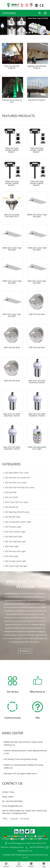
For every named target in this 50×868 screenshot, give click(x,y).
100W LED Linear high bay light (12, 282)
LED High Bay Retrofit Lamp (17, 512)
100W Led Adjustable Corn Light (37, 448)
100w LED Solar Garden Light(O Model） (37, 183)
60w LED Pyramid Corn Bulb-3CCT (12, 216)
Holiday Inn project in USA (12, 101)
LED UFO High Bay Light (15, 541)
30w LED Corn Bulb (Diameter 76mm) (37, 415)
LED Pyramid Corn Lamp (16, 482)
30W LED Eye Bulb (37, 347)
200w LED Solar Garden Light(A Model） (12, 150)
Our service (13, 692)
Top (44, 864)
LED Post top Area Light (15, 551)
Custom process (12, 718)
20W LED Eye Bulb (12, 381)
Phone (19, 864)
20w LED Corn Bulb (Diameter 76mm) (12, 448)
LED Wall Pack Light (14, 537)
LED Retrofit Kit (12, 507)
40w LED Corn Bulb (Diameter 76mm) (12, 415)
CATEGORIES (9, 13)
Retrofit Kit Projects (37, 100)
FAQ (37, 718)
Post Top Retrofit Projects (12, 67)
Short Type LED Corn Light (17, 502)
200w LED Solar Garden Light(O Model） (12, 183)
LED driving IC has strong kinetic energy (20, 759)
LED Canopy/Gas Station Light (18, 522)
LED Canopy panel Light (15, 561)
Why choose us (37, 692)
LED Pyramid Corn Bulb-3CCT (18, 478)
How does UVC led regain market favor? (20, 774)
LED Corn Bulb (11, 497)
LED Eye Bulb (11, 492)
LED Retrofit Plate (13, 517)
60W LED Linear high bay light (12, 315)
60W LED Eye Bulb (37, 314)
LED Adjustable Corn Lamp (17, 473)
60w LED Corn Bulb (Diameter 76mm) (37, 382)
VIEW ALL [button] (25, 651)
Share (6, 864)
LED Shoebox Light (13, 527)
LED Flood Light (12, 546)
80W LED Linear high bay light (37, 282)
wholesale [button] (14, 819)
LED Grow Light (12, 556)
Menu (31, 864)
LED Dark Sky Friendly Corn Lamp (20, 487)
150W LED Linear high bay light (37, 249)
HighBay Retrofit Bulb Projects (37, 67)
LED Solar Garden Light (15, 532)
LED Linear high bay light (16, 566)
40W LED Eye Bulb (12, 347)
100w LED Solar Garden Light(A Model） (37, 150)
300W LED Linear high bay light (37, 216)
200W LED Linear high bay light (12, 249)
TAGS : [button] (5, 819)
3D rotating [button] (24, 819)
